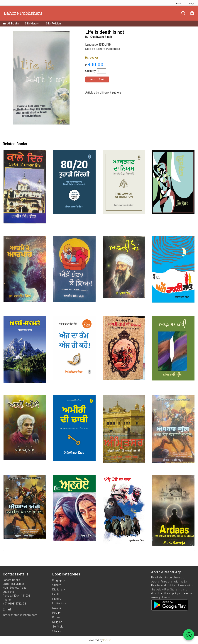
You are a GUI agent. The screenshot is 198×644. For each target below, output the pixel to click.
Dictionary (59, 590)
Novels (57, 608)
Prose (56, 617)
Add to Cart (97, 79)
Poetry (56, 613)
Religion (57, 622)
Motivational (60, 603)
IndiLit (107, 640)
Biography (59, 580)
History (57, 599)
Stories (57, 631)
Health (56, 594)
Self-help (58, 627)
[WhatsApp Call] (189, 635)
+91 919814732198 (14, 604)
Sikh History (32, 24)
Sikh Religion (53, 24)
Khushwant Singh (101, 37)
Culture (57, 585)
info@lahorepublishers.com (20, 615)
